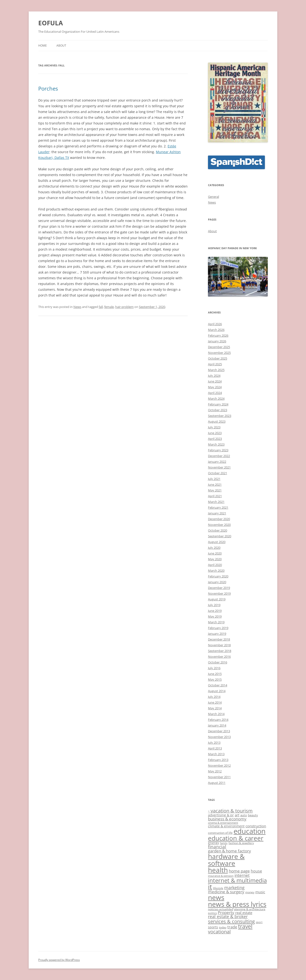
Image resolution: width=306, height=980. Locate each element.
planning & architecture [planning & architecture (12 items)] (250, 909)
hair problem (124, 307)
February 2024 (218, 404)
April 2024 (215, 393)
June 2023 (215, 433)
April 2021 (215, 496)
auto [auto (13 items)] (244, 815)
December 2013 (219, 731)
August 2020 (217, 542)
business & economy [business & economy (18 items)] (227, 819)
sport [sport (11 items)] (259, 922)
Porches (48, 88)
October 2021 (218, 473)
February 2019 (218, 628)
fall (101, 307)
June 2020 (215, 553)
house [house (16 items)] (256, 871)
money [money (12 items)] (250, 892)
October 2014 (218, 685)
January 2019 (217, 634)
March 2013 (216, 754)
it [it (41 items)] (210, 887)
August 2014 (217, 691)
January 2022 (217, 462)
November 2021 (219, 467)
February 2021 (218, 507)
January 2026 (217, 341)
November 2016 (219, 657)
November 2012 (219, 765)
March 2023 (216, 444)
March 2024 (216, 398)
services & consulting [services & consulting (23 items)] (231, 921)
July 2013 (214, 743)
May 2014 (215, 708)
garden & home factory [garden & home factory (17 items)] (229, 851)
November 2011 (219, 777)
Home (43, 46)
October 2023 (218, 410)
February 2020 (218, 576)
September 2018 (220, 651)
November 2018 (219, 645)
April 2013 (215, 748)
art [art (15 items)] (237, 815)
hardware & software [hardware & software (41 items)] (226, 860)
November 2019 (219, 593)
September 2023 (220, 416)
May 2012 (215, 771)
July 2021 (214, 479)
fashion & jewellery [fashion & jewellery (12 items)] (241, 843)
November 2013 (219, 737)
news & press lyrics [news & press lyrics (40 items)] (237, 904)
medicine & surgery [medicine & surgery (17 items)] (226, 892)
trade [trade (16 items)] (232, 927)
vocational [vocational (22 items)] (219, 932)
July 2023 (214, 427)
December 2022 (219, 456)
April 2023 (215, 439)
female (109, 307)
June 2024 (215, 381)
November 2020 (219, 525)
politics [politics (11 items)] (212, 913)
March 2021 (216, 502)
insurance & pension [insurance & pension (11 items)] (221, 876)
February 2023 (218, 450)
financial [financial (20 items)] (217, 847)
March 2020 (216, 571)
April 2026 (215, 324)
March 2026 (216, 330)
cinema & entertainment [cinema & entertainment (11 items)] (223, 823)
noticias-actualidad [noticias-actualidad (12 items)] (221, 909)
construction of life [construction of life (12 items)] (220, 833)
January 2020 (217, 582)
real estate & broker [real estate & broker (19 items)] (228, 916)
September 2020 (220, 536)
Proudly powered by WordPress (59, 960)
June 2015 (215, 674)
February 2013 (218, 760)
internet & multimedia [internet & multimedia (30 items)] (237, 880)
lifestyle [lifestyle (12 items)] (218, 888)
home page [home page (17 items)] (239, 871)
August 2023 (217, 421)
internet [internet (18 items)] (242, 875)
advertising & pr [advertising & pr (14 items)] (221, 815)
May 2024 (215, 387)
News (77, 307)
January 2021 (217, 513)
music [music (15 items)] (260, 892)
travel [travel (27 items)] (245, 926)
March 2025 (216, 370)
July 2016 (214, 668)
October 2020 (218, 530)
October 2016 (218, 662)
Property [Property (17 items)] (226, 913)
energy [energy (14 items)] (213, 843)
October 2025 (218, 358)
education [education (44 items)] (250, 831)
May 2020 (215, 559)
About (61, 46)
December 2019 (219, 588)
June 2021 (215, 485)
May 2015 (215, 679)
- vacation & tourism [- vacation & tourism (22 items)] (230, 811)
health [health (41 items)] (218, 870)
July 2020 (214, 548)
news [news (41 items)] (216, 897)
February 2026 (218, 335)
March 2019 (216, 622)
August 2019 (217, 599)
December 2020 (219, 519)
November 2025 (219, 353)
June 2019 (215, 611)
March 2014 (216, 714)
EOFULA (51, 23)
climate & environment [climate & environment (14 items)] (226, 826)
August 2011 (217, 783)
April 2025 (215, 364)
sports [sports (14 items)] (213, 927)
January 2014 (217, 725)
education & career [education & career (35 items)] (236, 838)
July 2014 (214, 697)
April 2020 (215, 565)
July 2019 (214, 605)
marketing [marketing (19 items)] (234, 888)
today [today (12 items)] (223, 927)
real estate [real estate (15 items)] (244, 913)
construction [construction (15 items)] (256, 826)
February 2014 (218, 720)
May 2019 (215, 616)
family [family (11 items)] (224, 843)
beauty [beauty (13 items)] (253, 815)
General (213, 197)
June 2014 (215, 702)
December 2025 (219, 347)
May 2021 (215, 490)
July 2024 (214, 376)
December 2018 (219, 639)
